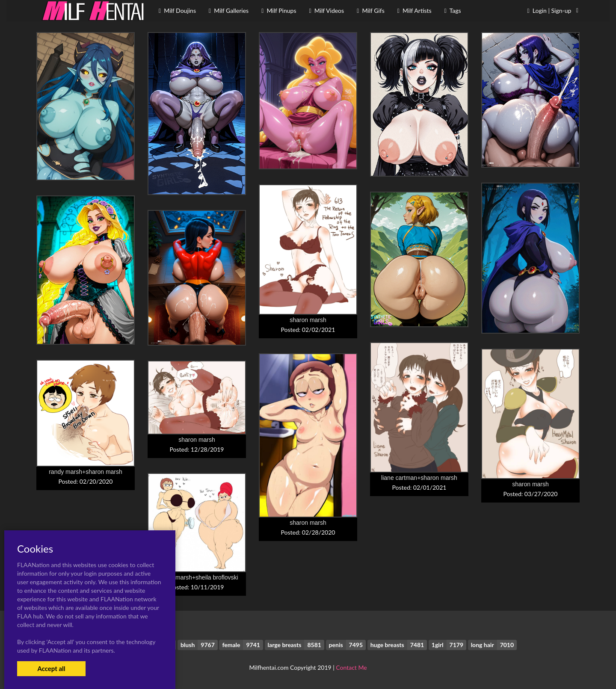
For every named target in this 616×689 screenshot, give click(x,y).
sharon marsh (308, 320)
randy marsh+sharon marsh (86, 472)
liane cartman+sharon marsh (419, 478)
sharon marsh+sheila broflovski (197, 577)
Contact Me (351, 667)
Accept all (51, 668)
